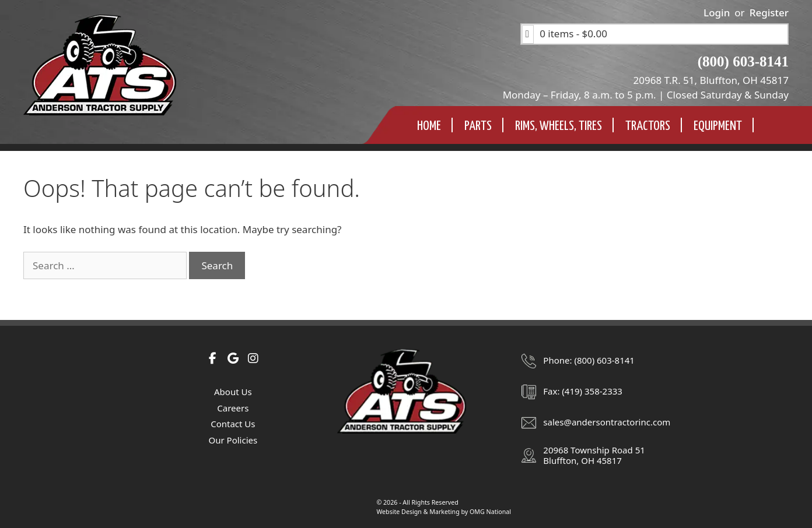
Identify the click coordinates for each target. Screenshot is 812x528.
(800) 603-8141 (743, 61)
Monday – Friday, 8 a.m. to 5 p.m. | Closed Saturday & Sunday (646, 95)
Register (769, 13)
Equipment (718, 126)
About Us (233, 392)
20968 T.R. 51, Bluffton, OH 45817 (711, 80)
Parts (478, 126)
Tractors (648, 126)
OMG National (490, 512)
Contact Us (233, 424)
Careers (233, 408)
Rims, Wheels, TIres (559, 126)
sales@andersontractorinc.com (607, 422)
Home (429, 126)
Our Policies (233, 440)
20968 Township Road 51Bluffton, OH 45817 (594, 455)
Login (717, 13)
